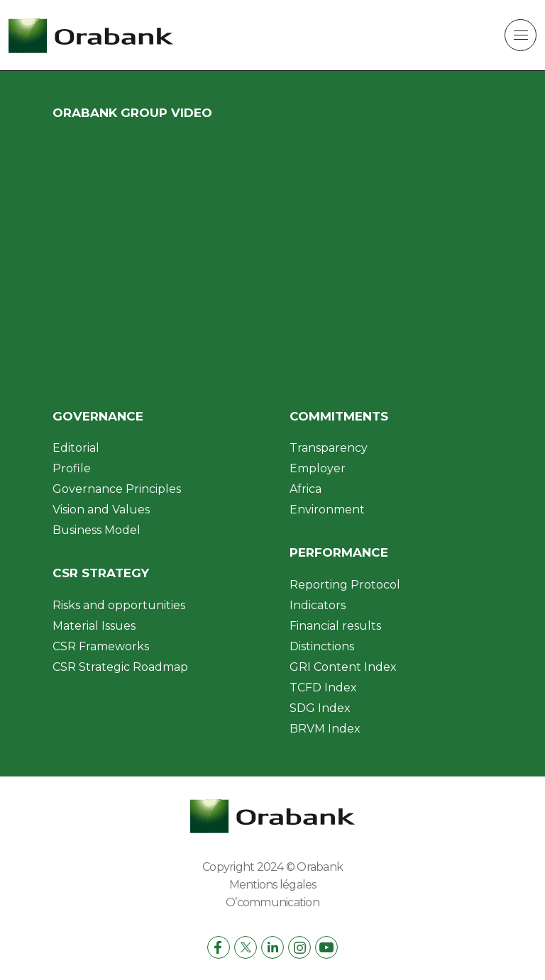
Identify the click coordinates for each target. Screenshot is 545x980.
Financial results (335, 626)
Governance (98, 416)
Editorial (76, 448)
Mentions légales (273, 885)
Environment (327, 510)
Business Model (97, 530)
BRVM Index (325, 729)
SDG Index (320, 708)
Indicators (318, 605)
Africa (305, 489)
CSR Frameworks (101, 646)
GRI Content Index (343, 667)
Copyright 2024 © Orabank (272, 867)
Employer (318, 468)
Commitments (339, 416)
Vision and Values (101, 510)
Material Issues (94, 626)
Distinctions (322, 646)
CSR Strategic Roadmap (120, 667)
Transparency (329, 448)
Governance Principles (117, 489)
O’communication (272, 902)
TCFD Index (323, 687)
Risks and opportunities (119, 605)
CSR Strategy (101, 573)
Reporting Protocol (345, 585)
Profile (72, 468)
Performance (339, 552)
